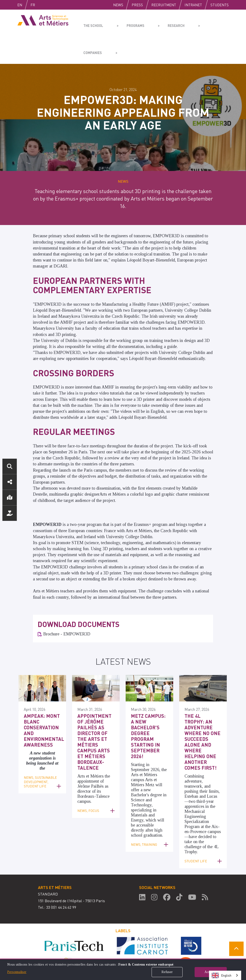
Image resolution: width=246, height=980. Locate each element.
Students (220, 5)
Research (160, 23)
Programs (127, 23)
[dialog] (123, 969)
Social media (10, 482)
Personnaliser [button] (17, 972)
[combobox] (225, 975)
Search (10, 466)
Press (137, 5)
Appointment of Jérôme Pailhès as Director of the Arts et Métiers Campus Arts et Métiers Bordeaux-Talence (95, 706)
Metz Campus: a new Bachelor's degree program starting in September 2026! (149, 699)
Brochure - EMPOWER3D (67, 607)
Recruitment (164, 5)
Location (10, 498)
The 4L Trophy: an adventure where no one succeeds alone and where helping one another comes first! (202, 706)
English (25, 5)
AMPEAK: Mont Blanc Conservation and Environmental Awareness (41, 701)
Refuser (167, 972)
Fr (43, 5)
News (118, 5)
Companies (194, 23)
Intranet (193, 5)
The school (92, 23)
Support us (10, 513)
